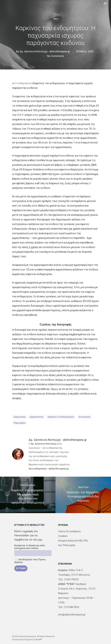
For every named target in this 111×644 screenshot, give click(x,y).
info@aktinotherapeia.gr (72, 615)
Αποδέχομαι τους (30, 561)
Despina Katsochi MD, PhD (73, 541)
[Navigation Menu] (105, 3)
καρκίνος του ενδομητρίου (61, 417)
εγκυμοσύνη (20, 417)
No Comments (56, 56)
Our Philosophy (67, 545)
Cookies (63, 536)
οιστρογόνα (84, 417)
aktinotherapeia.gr (59, 469)
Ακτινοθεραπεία (22, 83)
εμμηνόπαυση (37, 417)
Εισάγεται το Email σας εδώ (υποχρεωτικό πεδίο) (30, 547)
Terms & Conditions (69, 531)
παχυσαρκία (20, 423)
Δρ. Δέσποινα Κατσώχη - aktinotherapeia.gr (45, 51)
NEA (55, 19)
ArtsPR (39, 640)
